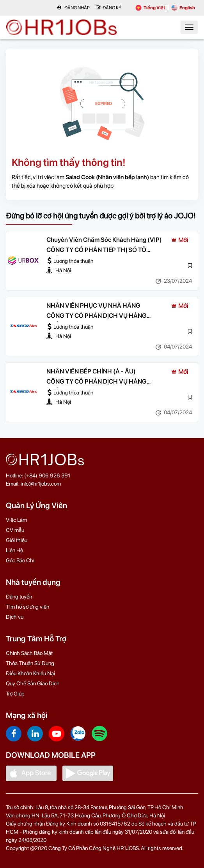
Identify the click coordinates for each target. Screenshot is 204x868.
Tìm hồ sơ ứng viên (27, 607)
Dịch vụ (15, 617)
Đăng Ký (109, 8)
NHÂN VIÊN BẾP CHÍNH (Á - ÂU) (91, 371)
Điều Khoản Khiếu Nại (30, 673)
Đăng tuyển (19, 597)
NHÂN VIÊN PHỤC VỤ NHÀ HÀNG (93, 305)
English (183, 8)
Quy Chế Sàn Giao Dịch (33, 683)
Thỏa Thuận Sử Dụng (30, 663)
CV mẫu (15, 530)
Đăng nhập (73, 8)
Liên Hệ (14, 550)
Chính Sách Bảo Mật (29, 653)
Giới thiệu (17, 540)
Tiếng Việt (150, 8)
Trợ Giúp (15, 694)
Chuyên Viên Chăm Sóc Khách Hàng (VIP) (104, 240)
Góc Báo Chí (20, 560)
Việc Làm (16, 520)
